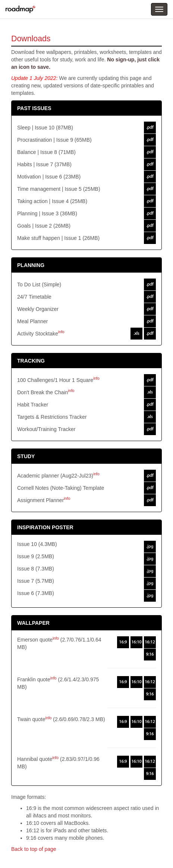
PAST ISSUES (34, 108)
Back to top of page (34, 849)
